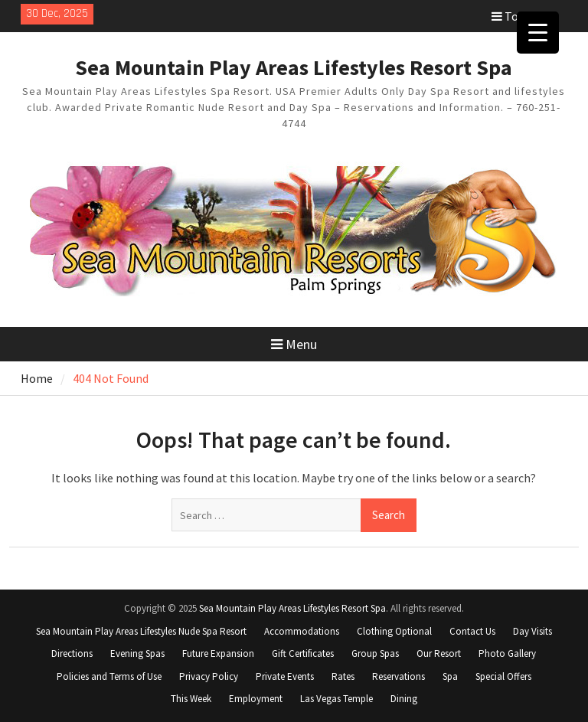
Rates (343, 676)
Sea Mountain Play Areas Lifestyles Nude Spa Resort (141, 631)
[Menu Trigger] (538, 33)
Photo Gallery (507, 653)
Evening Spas (137, 653)
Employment (256, 699)
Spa (450, 676)
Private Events (285, 676)
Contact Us (472, 631)
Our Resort (439, 653)
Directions (72, 653)
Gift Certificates (303, 653)
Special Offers (503, 676)
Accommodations (302, 631)
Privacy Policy (209, 676)
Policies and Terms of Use (109, 676)
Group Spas (375, 653)
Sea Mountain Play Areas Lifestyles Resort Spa (294, 67)
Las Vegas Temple (336, 699)
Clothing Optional (394, 631)
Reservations (399, 676)
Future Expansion (218, 653)
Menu (294, 344)
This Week (191, 699)
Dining (404, 699)
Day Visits (532, 631)
